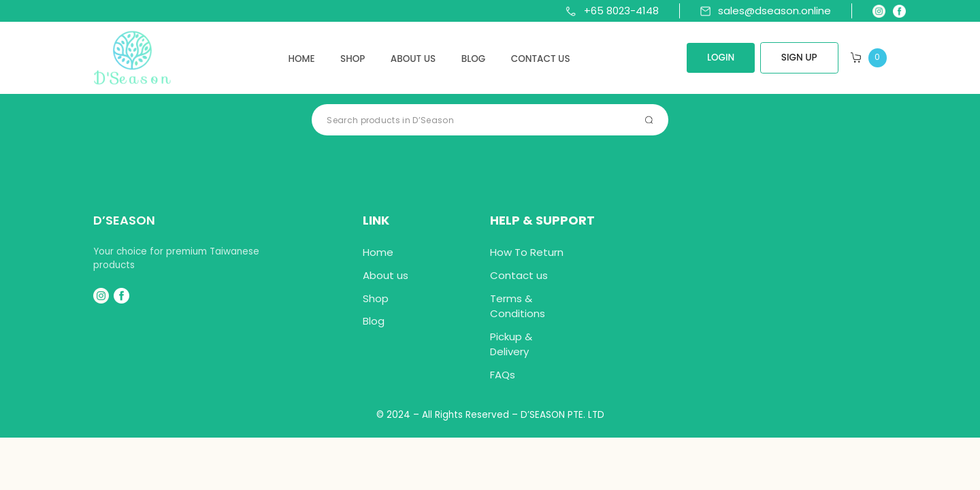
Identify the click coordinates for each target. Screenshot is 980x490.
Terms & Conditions (518, 306)
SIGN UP (799, 58)
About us (413, 59)
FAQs (503, 375)
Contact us (541, 59)
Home (301, 59)
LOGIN (721, 58)
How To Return (527, 252)
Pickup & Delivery (511, 344)
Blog (474, 59)
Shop (353, 59)
